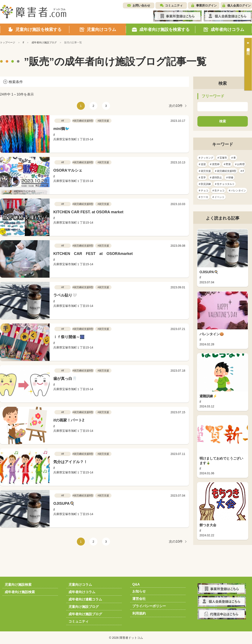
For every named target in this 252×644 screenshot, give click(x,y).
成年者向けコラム (82, 592)
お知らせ (139, 591)
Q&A (136, 584)
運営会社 (139, 599)
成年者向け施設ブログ (85, 614)
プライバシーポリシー (149, 606)
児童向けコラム (80, 585)
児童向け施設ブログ (84, 607)
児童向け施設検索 (18, 585)
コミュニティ (174, 5)
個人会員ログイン (239, 5)
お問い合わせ (141, 5)
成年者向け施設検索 (20, 592)
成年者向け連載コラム (85, 599)
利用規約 (139, 613)
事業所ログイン (206, 5)
